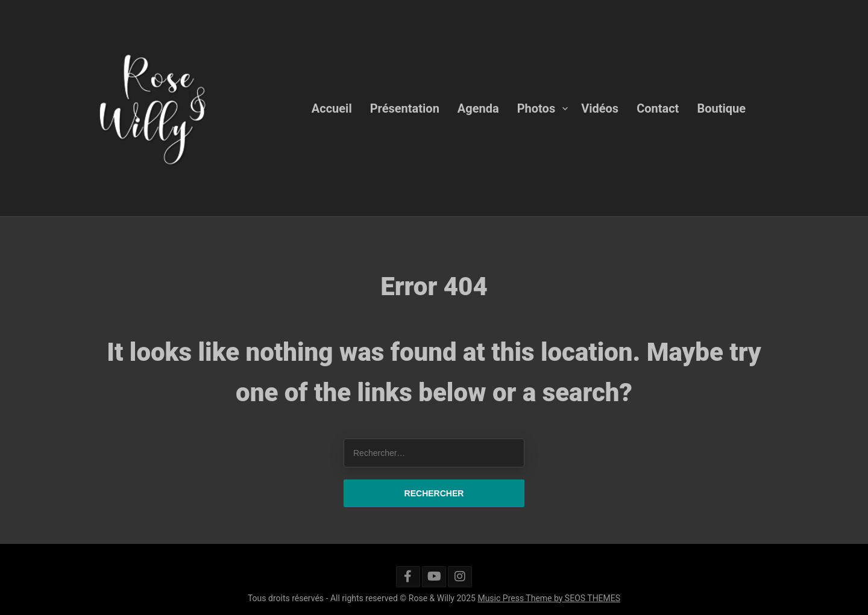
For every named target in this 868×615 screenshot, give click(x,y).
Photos (536, 108)
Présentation (405, 108)
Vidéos (600, 108)
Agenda (478, 108)
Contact (658, 108)
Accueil (332, 108)
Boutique (721, 108)
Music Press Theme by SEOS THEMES (549, 598)
